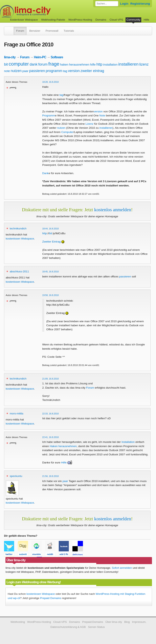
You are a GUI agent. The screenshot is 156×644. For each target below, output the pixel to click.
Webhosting (18, 622)
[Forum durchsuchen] (107, 4)
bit (6, 64)
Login (124, 4)
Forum (20, 31)
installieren (128, 64)
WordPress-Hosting (80, 20)
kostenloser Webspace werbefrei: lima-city (40, 12)
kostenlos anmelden (113, 210)
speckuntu (16, 476)
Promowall (52, 31)
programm (54, 71)
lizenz (144, 64)
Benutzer (35, 31)
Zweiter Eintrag (51, 242)
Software (57, 57)
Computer (67, 132)
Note (102, 116)
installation (110, 64)
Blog (127, 622)
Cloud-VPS (116, 20)
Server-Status (96, 627)
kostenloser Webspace (24, 20)
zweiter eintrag (92, 71)
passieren (37, 71)
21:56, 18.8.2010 (50, 476)
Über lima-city (114, 622)
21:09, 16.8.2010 (50, 379)
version (74, 71)
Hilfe (146, 20)
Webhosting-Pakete (53, 20)
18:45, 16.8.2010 (50, 272)
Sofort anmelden (122, 568)
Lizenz (90, 124)
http (99, 64)
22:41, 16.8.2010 (50, 437)
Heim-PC (40, 57)
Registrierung (140, 4)
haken (64, 64)
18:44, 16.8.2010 (50, 229)
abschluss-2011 (19, 271)
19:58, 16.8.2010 (50, 295)
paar (25, 71)
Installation (128, 442)
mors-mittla (16, 413)
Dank (45, 173)
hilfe (93, 64)
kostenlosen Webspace (20, 239)
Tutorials (69, 31)
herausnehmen (79, 64)
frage (54, 64)
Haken (54, 446)
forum (43, 64)
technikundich (18, 228)
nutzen (16, 71)
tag (65, 71)
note (7, 71)
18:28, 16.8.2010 (50, 82)
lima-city (10, 57)
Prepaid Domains (51, 598)
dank (34, 64)
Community (133, 20)
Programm (49, 116)
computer (19, 64)
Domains (101, 20)
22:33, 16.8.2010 (50, 414)
